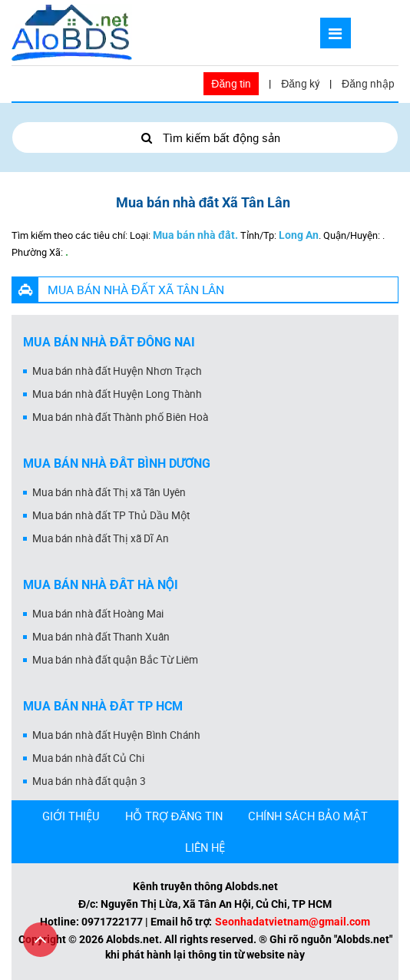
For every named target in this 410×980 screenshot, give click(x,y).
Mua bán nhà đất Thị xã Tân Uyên (109, 492)
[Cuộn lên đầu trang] (40, 940)
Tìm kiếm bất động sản (205, 137)
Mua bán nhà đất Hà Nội (101, 585)
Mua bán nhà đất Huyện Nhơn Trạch (117, 371)
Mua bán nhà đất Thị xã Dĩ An (101, 538)
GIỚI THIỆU (71, 816)
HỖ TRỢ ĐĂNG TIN (174, 816)
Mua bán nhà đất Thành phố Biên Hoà (120, 417)
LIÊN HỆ (205, 847)
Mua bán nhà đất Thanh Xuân (101, 637)
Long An (299, 235)
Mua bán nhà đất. (195, 235)
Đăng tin (231, 84)
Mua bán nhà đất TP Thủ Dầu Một (111, 515)
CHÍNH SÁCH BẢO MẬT (308, 816)
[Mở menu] (336, 33)
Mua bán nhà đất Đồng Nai (109, 342)
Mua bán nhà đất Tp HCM (103, 706)
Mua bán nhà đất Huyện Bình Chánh (116, 735)
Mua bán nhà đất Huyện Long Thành (117, 394)
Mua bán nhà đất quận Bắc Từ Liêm (115, 660)
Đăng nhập (368, 84)
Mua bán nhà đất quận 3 (89, 781)
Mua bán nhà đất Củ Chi (88, 758)
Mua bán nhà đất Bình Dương (117, 464)
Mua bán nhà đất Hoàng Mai (98, 614)
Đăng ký (300, 84)
